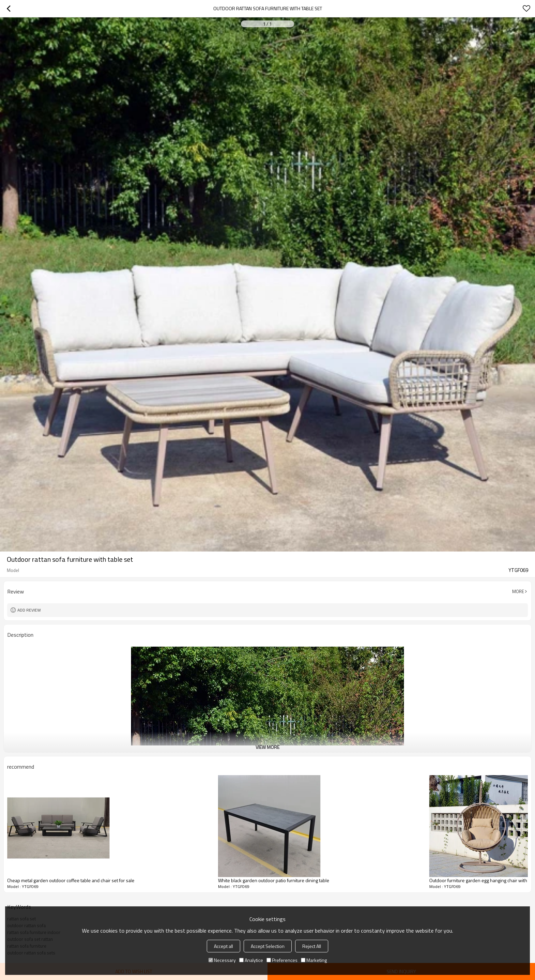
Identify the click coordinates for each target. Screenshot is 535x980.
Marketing (314, 960)
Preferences (282, 960)
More (518, 591)
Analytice (251, 960)
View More (267, 747)
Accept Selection (268, 946)
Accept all (223, 946)
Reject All (312, 946)
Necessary (222, 960)
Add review (29, 610)
